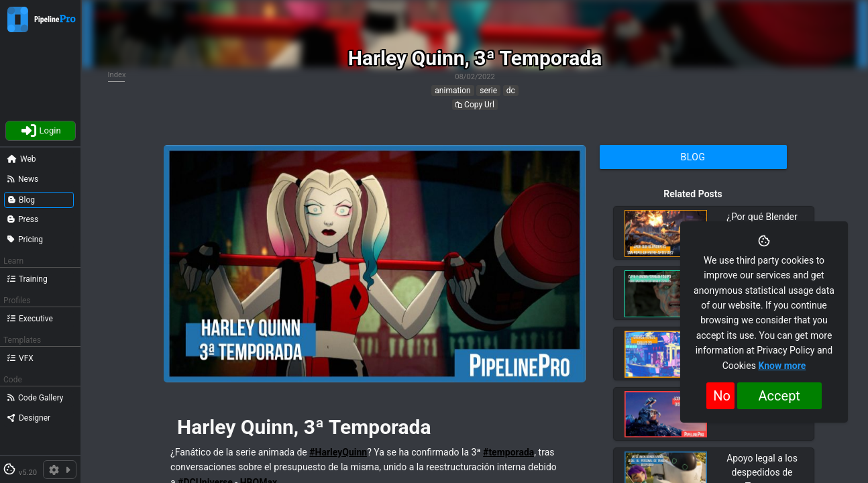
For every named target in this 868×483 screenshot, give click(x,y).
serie (488, 91)
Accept (779, 396)
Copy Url (475, 105)
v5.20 (28, 473)
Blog (693, 157)
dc (511, 91)
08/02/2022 (475, 77)
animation (452, 91)
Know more (782, 366)
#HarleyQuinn (338, 452)
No (722, 396)
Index (117, 75)
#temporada (508, 452)
